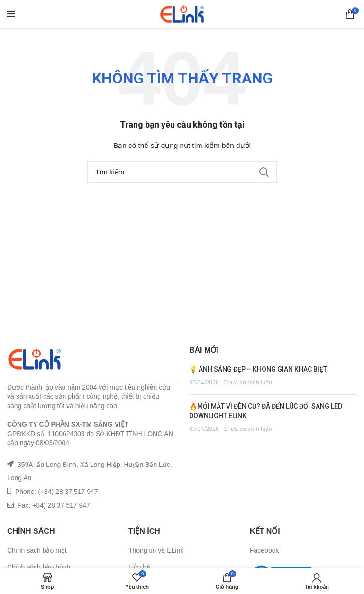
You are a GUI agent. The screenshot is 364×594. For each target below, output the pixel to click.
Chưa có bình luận (248, 383)
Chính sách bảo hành (39, 567)
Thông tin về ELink (156, 550)
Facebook (264, 550)
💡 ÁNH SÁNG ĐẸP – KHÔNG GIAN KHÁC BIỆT (258, 369)
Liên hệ (139, 567)
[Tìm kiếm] (182, 172)
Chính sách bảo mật (37, 550)
